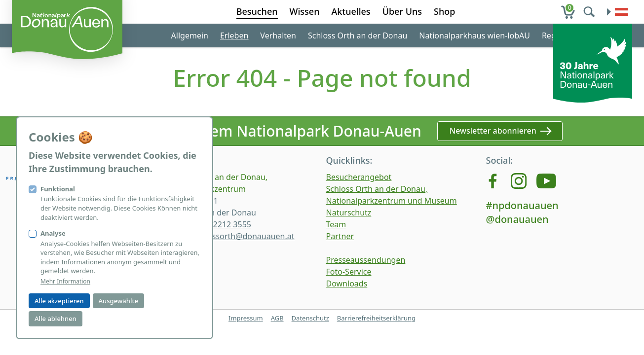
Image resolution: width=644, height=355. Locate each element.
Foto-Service (349, 272)
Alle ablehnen (56, 319)
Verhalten (278, 35)
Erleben (234, 35)
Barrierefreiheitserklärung (376, 318)
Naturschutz (349, 213)
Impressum (246, 318)
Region (555, 35)
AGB (277, 318)
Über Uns (402, 11)
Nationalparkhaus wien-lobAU (474, 35)
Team (336, 224)
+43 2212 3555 (224, 224)
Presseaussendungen (366, 260)
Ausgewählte (118, 301)
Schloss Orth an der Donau (358, 35)
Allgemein (190, 35)
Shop (444, 11)
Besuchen (257, 11)
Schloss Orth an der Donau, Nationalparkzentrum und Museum (392, 195)
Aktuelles (351, 11)
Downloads (347, 284)
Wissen (305, 11)
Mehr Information (65, 282)
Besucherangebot (359, 177)
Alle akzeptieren (59, 301)
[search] (590, 12)
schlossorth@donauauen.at (244, 236)
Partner (340, 236)
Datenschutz (310, 318)
